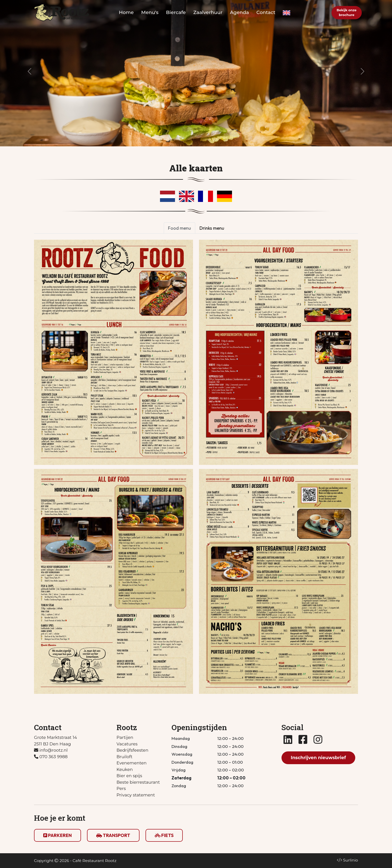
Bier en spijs (129, 776)
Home (126, 12)
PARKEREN (57, 835)
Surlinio (350, 860)
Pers (121, 788)
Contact (266, 12)
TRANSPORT (113, 835)
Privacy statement (136, 795)
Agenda (239, 12)
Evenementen (131, 763)
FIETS (164, 835)
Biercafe (176, 12)
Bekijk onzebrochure (347, 13)
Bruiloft (124, 757)
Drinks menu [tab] (212, 228)
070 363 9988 (51, 757)
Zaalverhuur (208, 12)
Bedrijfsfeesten (132, 750)
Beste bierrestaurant (138, 782)
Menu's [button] (150, 12)
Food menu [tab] (179, 228)
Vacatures (127, 744)
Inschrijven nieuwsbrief (318, 758)
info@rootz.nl (51, 750)
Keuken (125, 769)
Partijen (125, 737)
